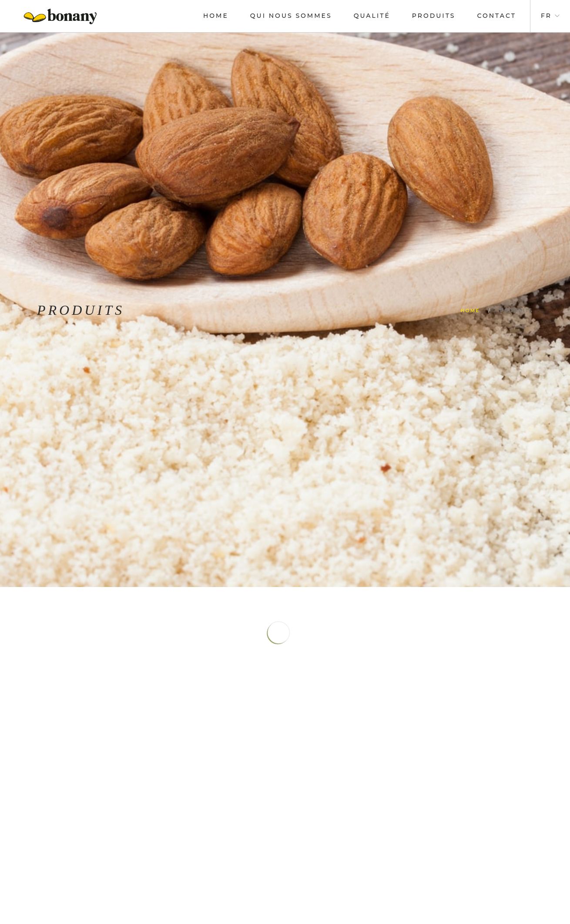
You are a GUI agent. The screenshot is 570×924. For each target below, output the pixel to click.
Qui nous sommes (291, 16)
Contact (497, 16)
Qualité (372, 16)
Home (216, 16)
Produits (434, 16)
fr (546, 16)
